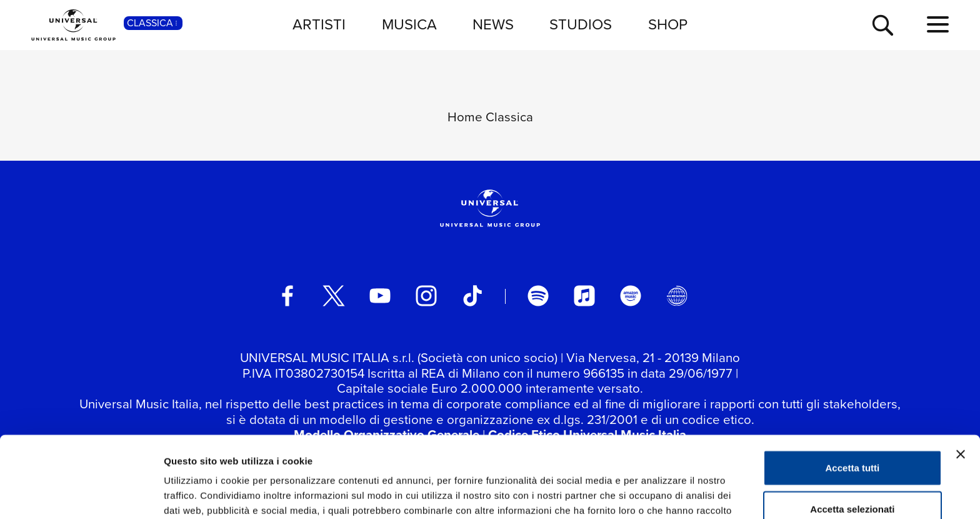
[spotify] (538, 296)
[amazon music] (631, 296)
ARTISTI (319, 24)
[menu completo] (938, 25)
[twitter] (334, 296)
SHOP (668, 24)
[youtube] (380, 296)
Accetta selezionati (852, 437)
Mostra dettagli (657, 494)
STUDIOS (581, 24)
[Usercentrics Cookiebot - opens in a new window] (81, 495)
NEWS (493, 24)
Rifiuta (853, 478)
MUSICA (409, 24)
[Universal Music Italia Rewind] (677, 296)
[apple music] (584, 296)
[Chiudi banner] (961, 383)
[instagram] (426, 296)
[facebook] (287, 296)
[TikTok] (472, 296)
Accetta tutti (853, 396)
